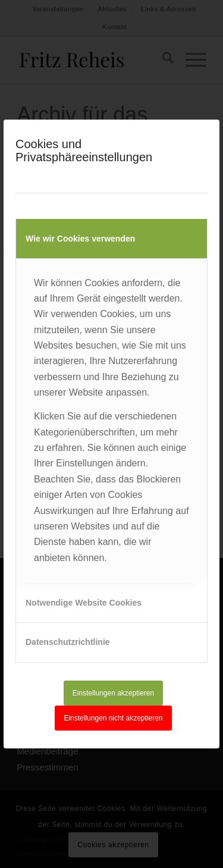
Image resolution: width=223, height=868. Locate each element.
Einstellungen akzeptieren (113, 693)
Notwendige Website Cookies (84, 603)
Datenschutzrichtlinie (68, 642)
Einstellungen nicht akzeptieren (113, 718)
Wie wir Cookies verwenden (80, 239)
